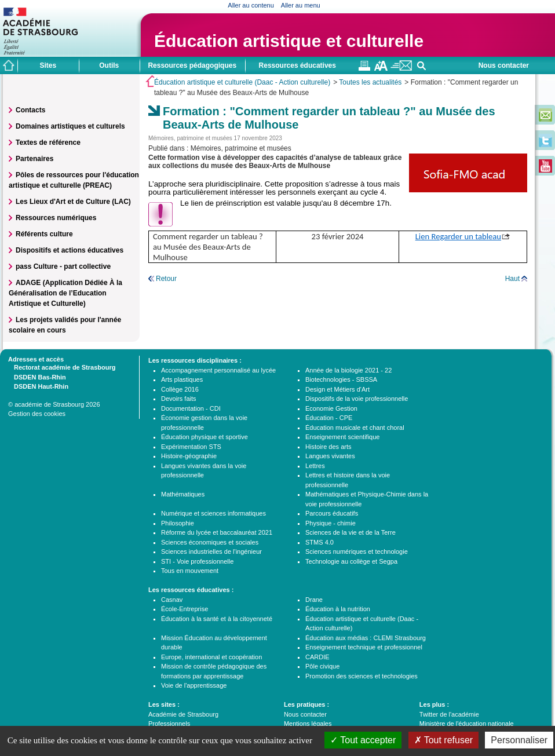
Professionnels (169, 724)
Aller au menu (301, 5)
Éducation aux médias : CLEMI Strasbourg (366, 638)
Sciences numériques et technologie (357, 552)
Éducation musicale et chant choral (355, 428)
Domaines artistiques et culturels (70, 126)
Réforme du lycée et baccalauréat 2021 (217, 532)
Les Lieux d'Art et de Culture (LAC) (73, 202)
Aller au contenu (251, 5)
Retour (166, 279)
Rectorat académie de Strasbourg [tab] (62, 367)
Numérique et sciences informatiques (213, 513)
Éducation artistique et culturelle (289, 41)
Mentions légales (308, 724)
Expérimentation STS (191, 447)
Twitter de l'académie (449, 714)
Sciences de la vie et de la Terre (350, 532)
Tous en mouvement (190, 571)
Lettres (315, 466)
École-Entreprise (185, 609)
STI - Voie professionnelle (197, 561)
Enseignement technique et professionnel (364, 647)
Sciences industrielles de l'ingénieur (211, 552)
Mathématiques (183, 494)
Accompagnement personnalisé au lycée (218, 370)
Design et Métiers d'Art (337, 389)
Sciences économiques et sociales (210, 542)
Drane (314, 600)
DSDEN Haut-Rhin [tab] (38, 386)
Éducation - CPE (329, 418)
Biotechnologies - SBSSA (341, 379)
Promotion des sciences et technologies (362, 676)
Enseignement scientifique (342, 437)
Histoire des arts (328, 447)
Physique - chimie (331, 523)
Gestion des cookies (37, 414)
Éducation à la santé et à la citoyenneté (217, 619)
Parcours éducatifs (332, 513)
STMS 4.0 (320, 542)
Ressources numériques (56, 218)
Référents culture (44, 234)
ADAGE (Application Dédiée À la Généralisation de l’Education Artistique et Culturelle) (65, 293)
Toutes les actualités (370, 82)
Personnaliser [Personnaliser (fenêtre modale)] (519, 740)
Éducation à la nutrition (338, 609)
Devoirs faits (179, 399)
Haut (512, 279)
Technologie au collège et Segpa (351, 561)
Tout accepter (363, 740)
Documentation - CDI (191, 408)
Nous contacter (504, 65)
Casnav (172, 600)
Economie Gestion (331, 408)
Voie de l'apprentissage (194, 685)
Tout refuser (444, 740)
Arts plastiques (182, 379)
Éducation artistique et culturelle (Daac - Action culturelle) (242, 82)
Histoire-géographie (189, 456)
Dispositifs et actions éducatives (70, 250)
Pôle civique (322, 666)
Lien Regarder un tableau (458, 236)
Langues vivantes (330, 456)
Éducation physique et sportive (205, 437)
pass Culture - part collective (63, 266)
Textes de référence (48, 143)
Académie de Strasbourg (183, 714)
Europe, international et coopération (211, 657)
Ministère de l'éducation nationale (467, 724)
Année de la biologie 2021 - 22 (348, 370)
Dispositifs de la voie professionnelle (357, 399)
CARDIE (317, 657)
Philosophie (178, 523)
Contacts (30, 110)
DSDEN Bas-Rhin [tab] (37, 377)
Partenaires (34, 159)
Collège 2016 (180, 389)
